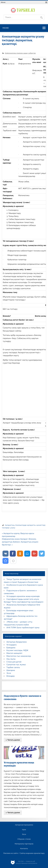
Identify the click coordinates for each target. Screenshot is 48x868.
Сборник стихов (24, 839)
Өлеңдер (11, 676)
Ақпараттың (10, 525)
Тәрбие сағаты (13, 667)
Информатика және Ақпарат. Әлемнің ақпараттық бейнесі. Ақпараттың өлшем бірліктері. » (20, 542)
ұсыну (13, 528)
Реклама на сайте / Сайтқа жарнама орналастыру (24, 853)
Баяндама (11, 648)
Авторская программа (24, 825)
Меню (3, 2)
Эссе (9, 673)
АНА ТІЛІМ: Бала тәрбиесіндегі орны (23, 628)
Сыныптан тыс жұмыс (16, 665)
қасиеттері (41, 525)
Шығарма (11, 670)
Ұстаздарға (11, 645)
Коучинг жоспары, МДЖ (17, 650)
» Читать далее (13, 740)
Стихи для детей (14, 662)
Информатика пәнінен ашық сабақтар (20, 53)
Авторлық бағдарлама (17, 642)
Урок (24, 830)
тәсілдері (6, 528)
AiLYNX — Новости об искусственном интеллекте (27, 862)
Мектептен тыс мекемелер (19, 656)
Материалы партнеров (24, 844)
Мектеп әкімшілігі (14, 653)
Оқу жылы (11, 659)
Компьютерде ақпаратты (25, 525)
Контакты (24, 849)
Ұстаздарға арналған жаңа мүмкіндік (23, 596)
